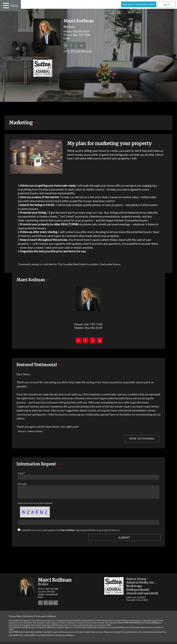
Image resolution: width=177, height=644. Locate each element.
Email (67, 38)
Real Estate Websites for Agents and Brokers (56, 637)
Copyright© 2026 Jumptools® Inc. (23, 637)
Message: (22, 484)
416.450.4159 (81, 31)
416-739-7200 (82, 35)
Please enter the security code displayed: (35, 505)
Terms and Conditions (46, 618)
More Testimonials (142, 439)
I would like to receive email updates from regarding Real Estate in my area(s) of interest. (70, 532)
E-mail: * (22, 473)
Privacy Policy (15, 618)
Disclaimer (28, 618)
